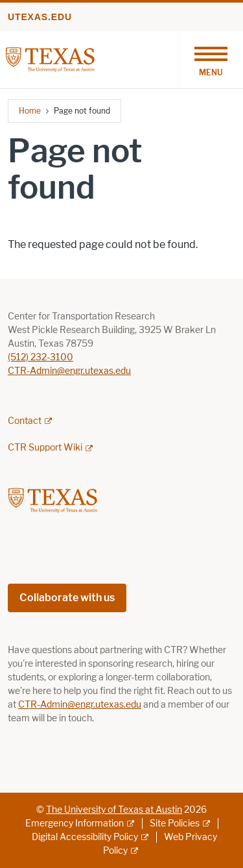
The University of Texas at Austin (114, 810)
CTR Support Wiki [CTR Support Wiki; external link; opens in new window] (45, 448)
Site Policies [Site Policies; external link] (175, 824)
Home (30, 111)
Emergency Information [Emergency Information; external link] (75, 824)
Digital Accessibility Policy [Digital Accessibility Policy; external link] (85, 837)
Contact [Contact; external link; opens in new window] (25, 421)
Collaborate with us (67, 598)
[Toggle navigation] (211, 60)
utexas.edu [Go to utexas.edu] (40, 17)
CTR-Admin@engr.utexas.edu (69, 371)
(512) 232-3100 (40, 357)
